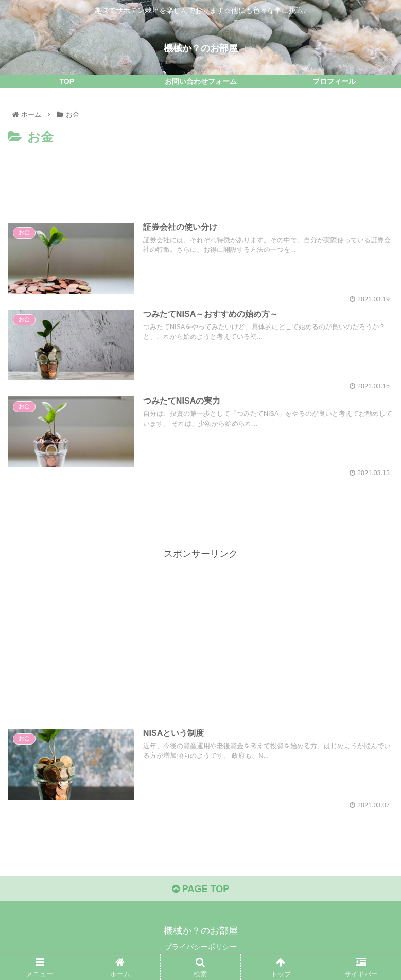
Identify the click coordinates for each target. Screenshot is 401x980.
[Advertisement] (201, 177)
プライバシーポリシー (201, 947)
